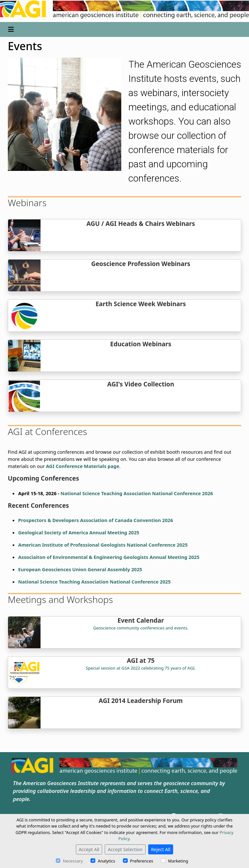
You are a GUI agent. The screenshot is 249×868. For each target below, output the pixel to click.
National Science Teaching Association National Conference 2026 (137, 493)
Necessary (73, 861)
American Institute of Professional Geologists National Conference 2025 (103, 545)
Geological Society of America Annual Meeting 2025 (79, 532)
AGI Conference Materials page (83, 466)
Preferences (142, 861)
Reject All (161, 849)
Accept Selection (125, 849)
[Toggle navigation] (11, 29)
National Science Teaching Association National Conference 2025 (94, 582)
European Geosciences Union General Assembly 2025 (80, 569)
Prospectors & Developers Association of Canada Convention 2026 (96, 520)
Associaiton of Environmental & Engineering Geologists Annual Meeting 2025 (109, 557)
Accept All (89, 849)
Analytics (106, 861)
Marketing (178, 861)
